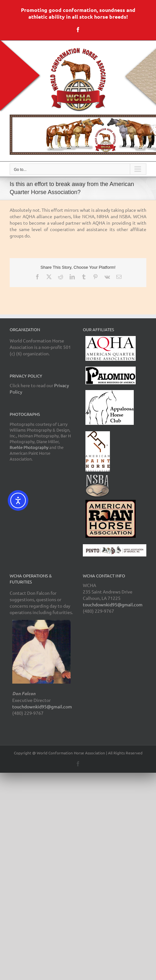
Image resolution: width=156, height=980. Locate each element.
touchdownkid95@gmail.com (42, 706)
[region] (78, 135)
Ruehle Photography (29, 447)
